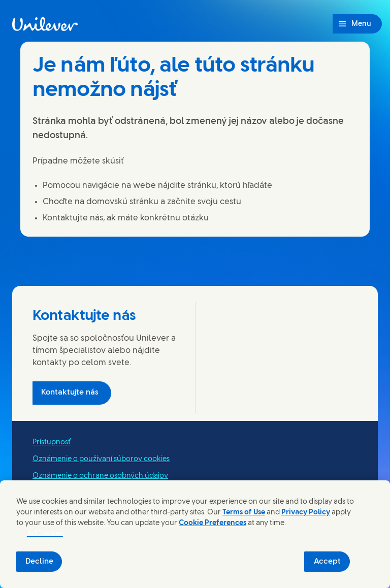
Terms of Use (244, 513)
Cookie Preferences (213, 523)
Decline (39, 562)
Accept (327, 562)
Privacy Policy (306, 513)
